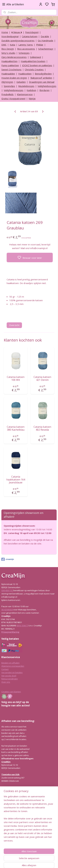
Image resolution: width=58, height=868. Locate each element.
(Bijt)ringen (7, 82)
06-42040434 (7, 610)
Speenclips (9, 86)
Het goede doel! (9, 676)
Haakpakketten (9, 61)
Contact (5, 669)
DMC (4, 45)
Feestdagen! (32, 32)
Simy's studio (8, 53)
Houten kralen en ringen (14, 78)
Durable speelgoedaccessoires (18, 40)
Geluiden (21, 82)
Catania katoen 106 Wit (16, 378)
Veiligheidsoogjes (47, 86)
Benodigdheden (43, 74)
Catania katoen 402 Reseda (42, 428)
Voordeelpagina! (10, 36)
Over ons (6, 682)
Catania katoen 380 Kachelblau (16, 428)
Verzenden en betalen (12, 672)
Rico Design (8, 49)
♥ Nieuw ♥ (17, 32)
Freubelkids (8, 94)
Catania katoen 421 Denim (42, 378)
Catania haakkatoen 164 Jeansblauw (16, 480)
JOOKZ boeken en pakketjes (37, 65)
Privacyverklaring (10, 632)
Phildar (40, 45)
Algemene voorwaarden (13, 666)
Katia (12, 45)
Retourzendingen (10, 679)
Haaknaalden (8, 74)
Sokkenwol (35, 57)
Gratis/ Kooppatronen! (13, 98)
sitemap (37, 862)
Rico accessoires (26, 49)
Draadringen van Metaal (42, 82)
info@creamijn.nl (25, 847)
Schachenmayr (46, 49)
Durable (45, 36)
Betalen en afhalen (10, 663)
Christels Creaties (34, 69)
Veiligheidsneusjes (14, 90)
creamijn (8, 559)
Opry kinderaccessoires (14, 57)
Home (5, 32)
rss (44, 862)
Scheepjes (24, 53)
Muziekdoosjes (26, 86)
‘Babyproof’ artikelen (41, 78)
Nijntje (32, 98)
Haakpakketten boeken (33, 61)
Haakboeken (25, 74)
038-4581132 (7, 590)
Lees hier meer (8, 825)
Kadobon (31, 90)
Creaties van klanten (11, 692)
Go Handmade (45, 40)
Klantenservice (25, 94)
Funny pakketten (10, 65)
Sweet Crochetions (11, 69)
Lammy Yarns (26, 45)
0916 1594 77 (22, 626)
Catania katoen (30, 36)
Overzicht (14, 325)
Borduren (44, 90)
